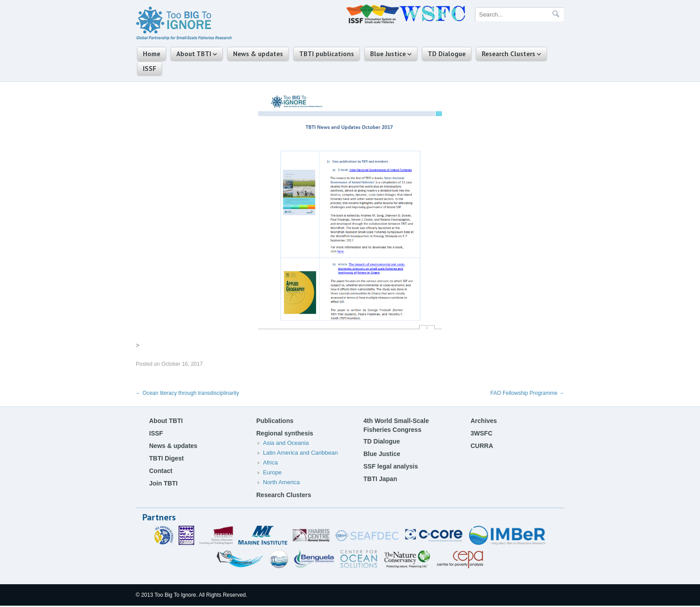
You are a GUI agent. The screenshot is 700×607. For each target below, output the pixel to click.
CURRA (482, 446)
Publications (275, 421)
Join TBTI (163, 483)
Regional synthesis (285, 433)
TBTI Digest (167, 458)
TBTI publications (327, 54)
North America (281, 482)
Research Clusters (508, 54)
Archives (484, 421)
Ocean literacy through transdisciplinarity (187, 393)
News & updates (258, 54)
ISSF (150, 69)
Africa (270, 463)
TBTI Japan (380, 479)
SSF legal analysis (391, 466)
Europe (272, 472)
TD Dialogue (447, 54)
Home (152, 54)
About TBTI (194, 54)
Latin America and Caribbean (300, 453)
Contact (161, 471)
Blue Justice (388, 54)
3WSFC (481, 433)
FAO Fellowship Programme (527, 393)
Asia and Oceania (286, 443)
